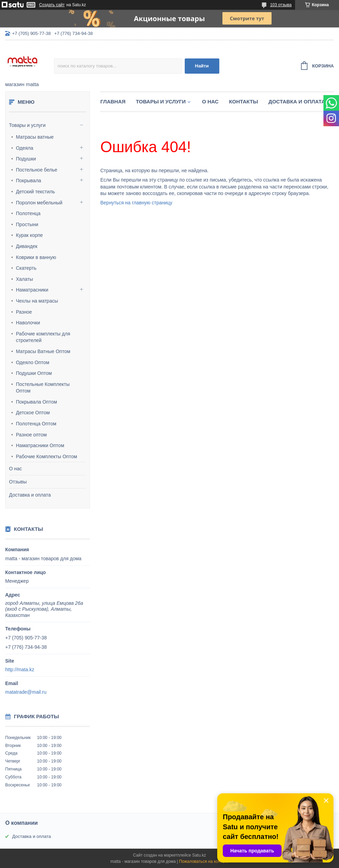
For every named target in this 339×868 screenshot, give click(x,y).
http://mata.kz (20, 670)
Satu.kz (199, 855)
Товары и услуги (27, 125)
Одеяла (25, 148)
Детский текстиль (35, 192)
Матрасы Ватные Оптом (43, 351)
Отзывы (18, 482)
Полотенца (28, 213)
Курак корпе (29, 235)
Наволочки (28, 323)
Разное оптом (31, 435)
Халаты (24, 279)
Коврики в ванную (36, 257)
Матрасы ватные (35, 137)
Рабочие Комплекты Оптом (47, 456)
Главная (113, 101)
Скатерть (26, 268)
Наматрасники (32, 290)
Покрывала (29, 181)
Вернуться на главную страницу (136, 203)
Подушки (26, 159)
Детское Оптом (33, 413)
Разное (24, 312)
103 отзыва (281, 5)
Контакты (244, 101)
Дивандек (27, 246)
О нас (15, 469)
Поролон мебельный (39, 203)
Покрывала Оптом (36, 402)
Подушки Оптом (34, 373)
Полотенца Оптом (36, 424)
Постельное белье (37, 170)
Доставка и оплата (30, 495)
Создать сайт (52, 5)
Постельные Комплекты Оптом (43, 388)
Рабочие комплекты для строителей (43, 337)
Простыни (27, 224)
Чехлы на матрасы (37, 301)
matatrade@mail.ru (26, 692)
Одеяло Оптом (33, 362)
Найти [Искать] (202, 66)
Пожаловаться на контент (204, 861)
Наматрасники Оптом (40, 445)
